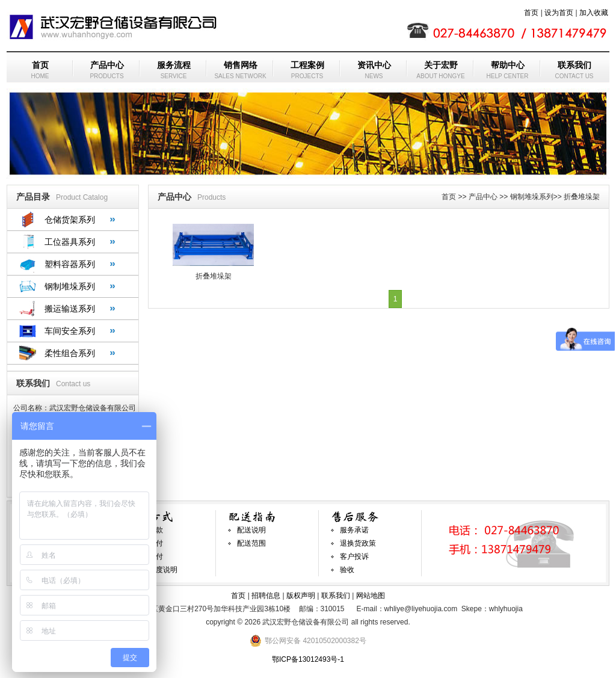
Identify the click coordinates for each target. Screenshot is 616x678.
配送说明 (251, 530)
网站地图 (371, 596)
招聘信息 (266, 596)
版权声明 (301, 596)
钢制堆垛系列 (70, 286)
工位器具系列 (70, 242)
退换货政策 (358, 543)
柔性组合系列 (70, 353)
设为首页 (559, 13)
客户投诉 (354, 556)
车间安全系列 (70, 331)
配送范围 (251, 543)
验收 (347, 570)
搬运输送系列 (70, 309)
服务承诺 (354, 530)
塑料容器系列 (70, 264)
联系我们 (336, 596)
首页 (531, 13)
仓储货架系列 (70, 220)
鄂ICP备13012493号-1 (308, 659)
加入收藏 (594, 13)
